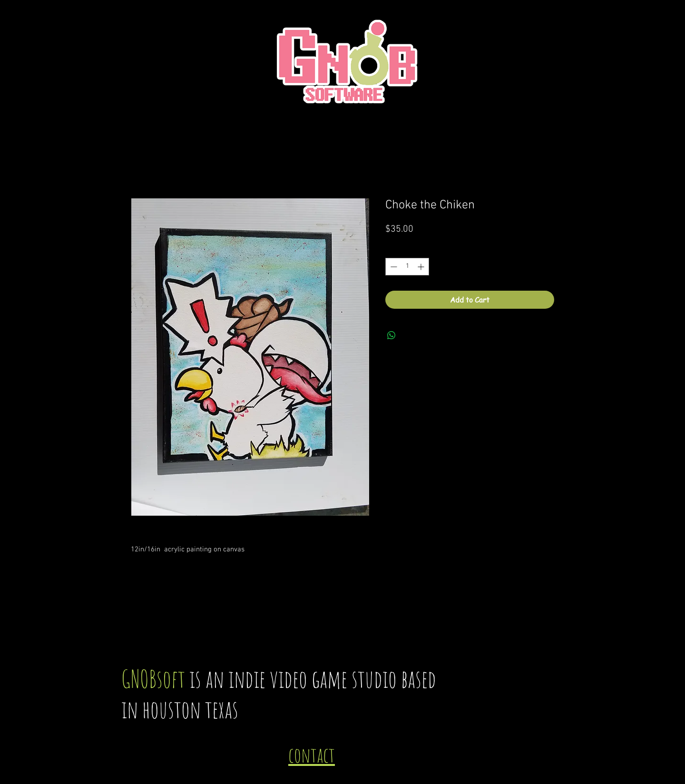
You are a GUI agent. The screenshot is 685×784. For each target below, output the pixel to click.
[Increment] (422, 267)
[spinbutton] (407, 267)
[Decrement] (393, 267)
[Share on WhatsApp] (391, 335)
